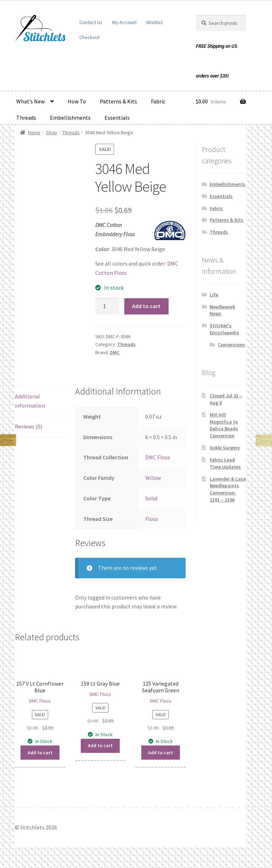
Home (34, 132)
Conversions (231, 345)
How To (77, 101)
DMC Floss (158, 457)
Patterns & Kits (118, 101)
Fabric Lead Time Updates (225, 463)
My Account (124, 22)
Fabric (158, 101)
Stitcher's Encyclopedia (224, 329)
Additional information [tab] (30, 401)
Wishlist (154, 22)
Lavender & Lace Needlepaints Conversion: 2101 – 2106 (228, 489)
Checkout (89, 37)
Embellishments (70, 118)
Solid (151, 498)
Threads (26, 118)
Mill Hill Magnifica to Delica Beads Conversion (224, 425)
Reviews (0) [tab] (29, 426)
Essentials (117, 118)
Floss (152, 519)
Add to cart (146, 306)
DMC (115, 352)
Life (214, 295)
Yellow (153, 478)
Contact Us (91, 22)
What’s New (30, 101)
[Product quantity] (107, 306)
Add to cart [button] (40, 753)
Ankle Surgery (225, 448)
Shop (52, 132)
